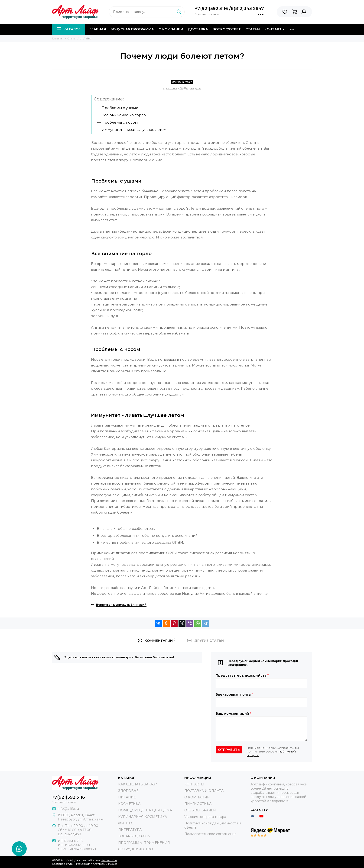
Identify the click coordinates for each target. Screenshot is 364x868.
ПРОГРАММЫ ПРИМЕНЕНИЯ (144, 843)
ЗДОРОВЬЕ (128, 791)
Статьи (253, 29)
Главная (98, 29)
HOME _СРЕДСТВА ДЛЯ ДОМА (145, 810)
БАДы (184, 88)
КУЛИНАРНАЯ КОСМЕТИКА (143, 817)
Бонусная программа (132, 29)
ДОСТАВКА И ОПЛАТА (204, 791)
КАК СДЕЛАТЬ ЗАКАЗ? (138, 784)
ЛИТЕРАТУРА (130, 830)
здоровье (170, 88)
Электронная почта (234, 694)
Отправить (229, 750)
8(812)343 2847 (247, 9)
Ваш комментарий (233, 714)
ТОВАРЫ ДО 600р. (134, 836)
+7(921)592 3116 (212, 9)
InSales (113, 864)
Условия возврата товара (205, 817)
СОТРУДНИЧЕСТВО (136, 849)
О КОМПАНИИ (197, 797)
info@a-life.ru (68, 809)
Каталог (68, 29)
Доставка (198, 29)
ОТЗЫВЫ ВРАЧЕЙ (200, 810)
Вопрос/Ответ (227, 29)
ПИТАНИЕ (127, 797)
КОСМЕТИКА (129, 804)
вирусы (196, 88)
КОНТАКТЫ (194, 784)
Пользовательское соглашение (210, 834)
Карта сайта (109, 860)
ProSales (81, 864)
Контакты (275, 29)
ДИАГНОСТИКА (198, 804)
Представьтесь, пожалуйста (242, 675)
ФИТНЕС (126, 823)
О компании (171, 29)
